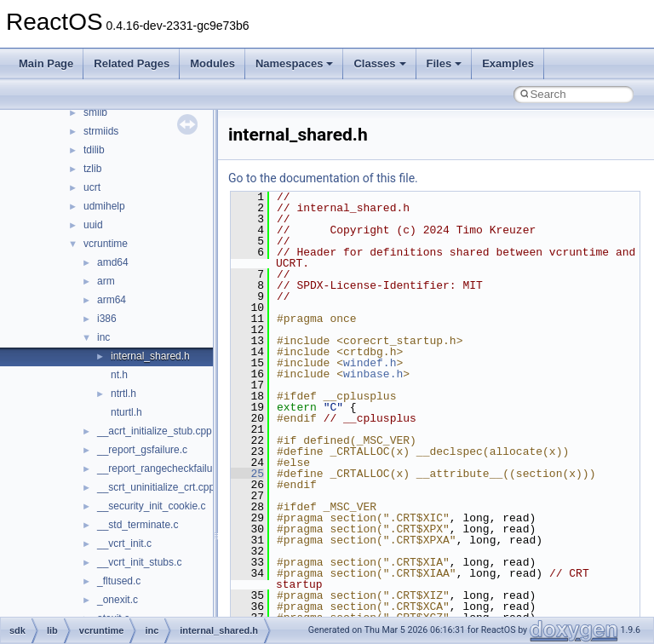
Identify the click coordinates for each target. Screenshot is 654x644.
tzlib (92, 169)
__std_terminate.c (138, 525)
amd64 (113, 262)
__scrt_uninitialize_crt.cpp (156, 487)
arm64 (112, 300)
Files (445, 63)
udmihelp (104, 206)
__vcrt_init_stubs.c (139, 562)
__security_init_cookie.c (151, 506)
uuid (93, 225)
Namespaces (295, 63)
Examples (508, 63)
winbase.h (373, 374)
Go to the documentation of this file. (323, 178)
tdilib (94, 150)
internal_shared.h (150, 356)
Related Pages (132, 63)
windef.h (370, 363)
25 (247, 474)
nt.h (119, 375)
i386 (107, 319)
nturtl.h (126, 412)
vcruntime (106, 244)
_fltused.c (119, 581)
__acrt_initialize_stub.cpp (155, 431)
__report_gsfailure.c (142, 450)
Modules (212, 63)
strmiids (101, 131)
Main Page (46, 63)
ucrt (92, 187)
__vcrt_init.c (124, 543)
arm (106, 281)
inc (103, 337)
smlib (95, 112)
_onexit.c (118, 600)
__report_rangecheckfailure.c (163, 469)
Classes (379, 63)
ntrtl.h (123, 394)
